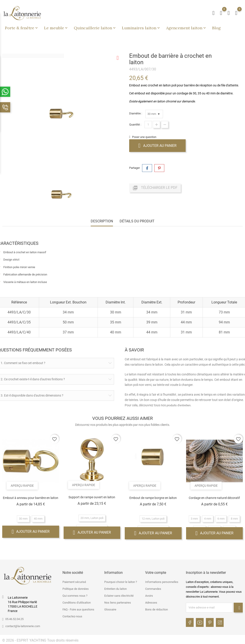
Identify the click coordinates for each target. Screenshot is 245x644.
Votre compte (156, 573)
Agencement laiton (186, 28)
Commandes (153, 589)
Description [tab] (102, 221)
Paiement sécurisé (74, 582)
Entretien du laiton (115, 589)
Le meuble (56, 28)
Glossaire (110, 609)
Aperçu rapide (22, 486)
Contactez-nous (72, 616)
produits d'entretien (179, 405)
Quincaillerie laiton (95, 28)
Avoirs (149, 596)
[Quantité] (148, 125)
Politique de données (76, 589)
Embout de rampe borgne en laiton (153, 498)
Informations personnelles (162, 582)
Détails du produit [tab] (137, 221)
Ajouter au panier (157, 146)
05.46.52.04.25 (14, 619)
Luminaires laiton (141, 28)
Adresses (151, 603)
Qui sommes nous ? (75, 596)
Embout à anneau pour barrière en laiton (31, 498)
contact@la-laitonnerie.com (23, 626)
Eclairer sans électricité (119, 596)
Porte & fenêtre (22, 28)
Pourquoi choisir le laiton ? (121, 582)
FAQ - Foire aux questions (78, 609)
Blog (216, 28)
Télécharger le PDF (155, 188)
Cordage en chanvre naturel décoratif (214, 498)
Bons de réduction (157, 609)
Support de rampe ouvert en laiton (92, 497)
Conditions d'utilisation (77, 603)
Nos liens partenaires (118, 603)
